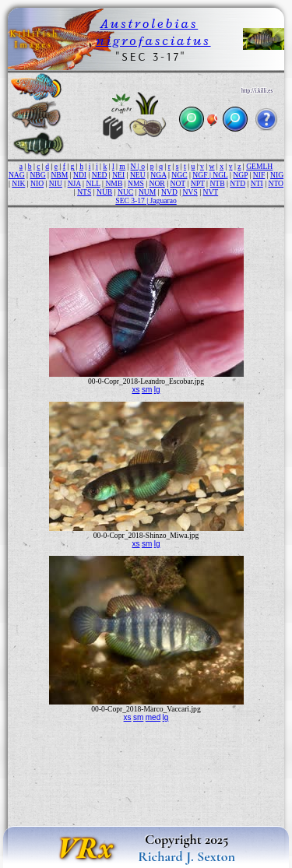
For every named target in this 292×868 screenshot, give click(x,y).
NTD (237, 183)
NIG (277, 175)
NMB (114, 183)
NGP (240, 175)
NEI (118, 175)
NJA (74, 183)
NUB (104, 192)
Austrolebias (150, 23)
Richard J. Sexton (186, 856)
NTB (217, 183)
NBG (37, 175)
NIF (259, 175)
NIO (37, 183)
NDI (80, 175)
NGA (158, 175)
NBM (59, 175)
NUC (125, 192)
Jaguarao (164, 200)
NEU (138, 175)
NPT (198, 183)
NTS (84, 192)
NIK (18, 183)
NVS (190, 192)
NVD (169, 192)
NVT (210, 192)
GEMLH (259, 166)
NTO (276, 183)
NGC (179, 175)
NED (100, 175)
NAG (17, 175)
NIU (56, 183)
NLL (93, 183)
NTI (257, 183)
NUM (147, 192)
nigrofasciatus (153, 40)
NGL (220, 175)
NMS (136, 183)
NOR (157, 183)
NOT (178, 183)
